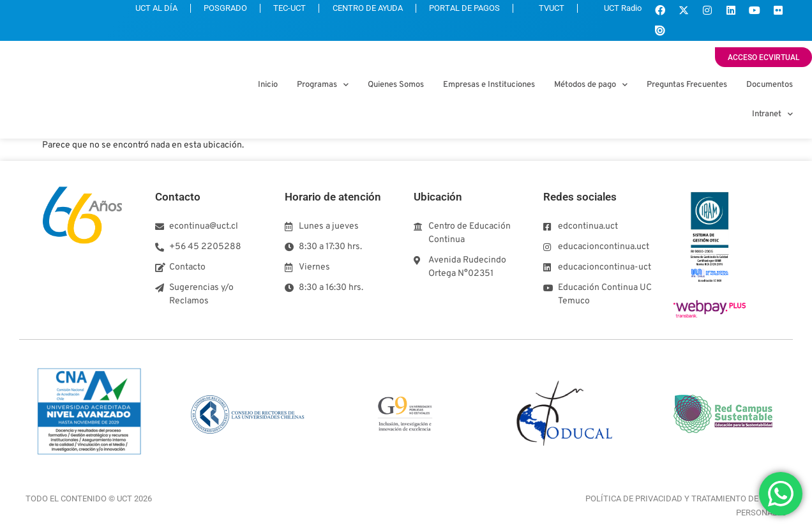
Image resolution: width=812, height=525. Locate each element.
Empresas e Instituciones (489, 85)
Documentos (770, 85)
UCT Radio (613, 12)
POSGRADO (186, 12)
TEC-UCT (258, 12)
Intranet (772, 114)
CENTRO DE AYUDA (343, 12)
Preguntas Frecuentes (687, 85)
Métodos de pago (591, 85)
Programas (323, 85)
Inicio (268, 85)
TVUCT (534, 12)
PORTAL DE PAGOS (447, 12)
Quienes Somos (396, 85)
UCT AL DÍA (109, 12)
